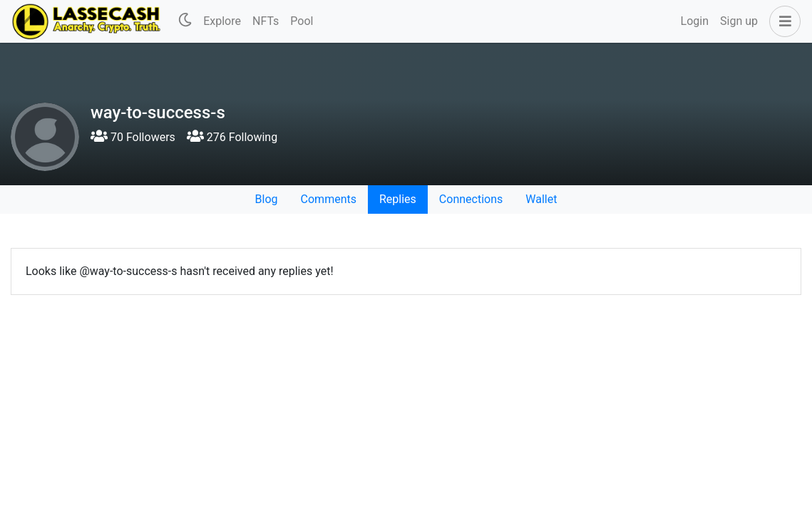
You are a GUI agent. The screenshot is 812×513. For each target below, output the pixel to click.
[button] (782, 21)
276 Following (232, 137)
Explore (222, 21)
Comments (329, 199)
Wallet (541, 199)
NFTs (266, 21)
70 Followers (133, 137)
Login (695, 21)
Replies (398, 199)
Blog (267, 199)
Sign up (739, 21)
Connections (471, 199)
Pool (302, 21)
